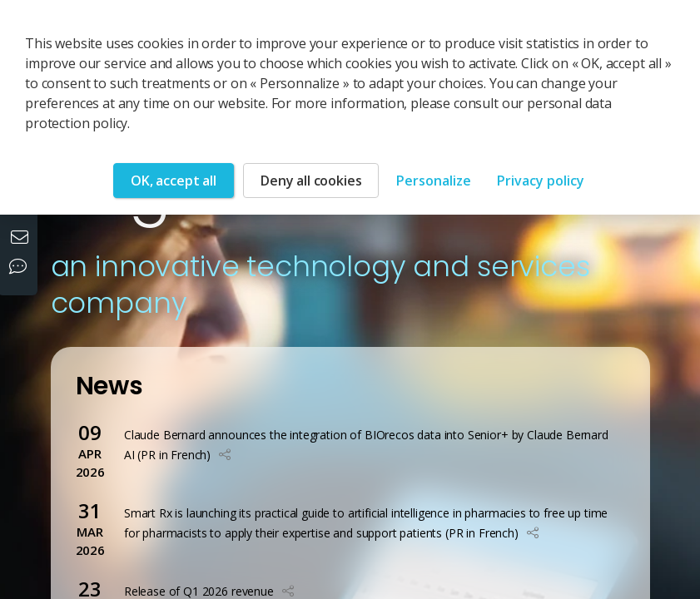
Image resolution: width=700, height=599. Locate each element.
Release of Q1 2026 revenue (199, 591)
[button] (225, 455)
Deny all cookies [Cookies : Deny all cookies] (311, 181)
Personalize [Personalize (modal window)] (434, 181)
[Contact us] (22, 239)
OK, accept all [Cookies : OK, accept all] (174, 181)
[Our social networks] (22, 268)
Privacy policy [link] (541, 181)
